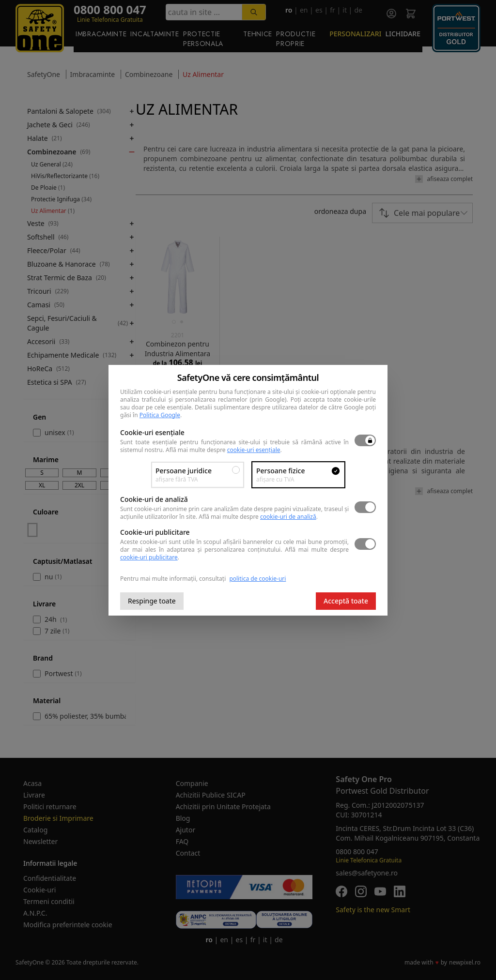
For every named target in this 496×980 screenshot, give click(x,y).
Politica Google (160, 415)
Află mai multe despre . (224, 450)
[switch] (365, 440)
